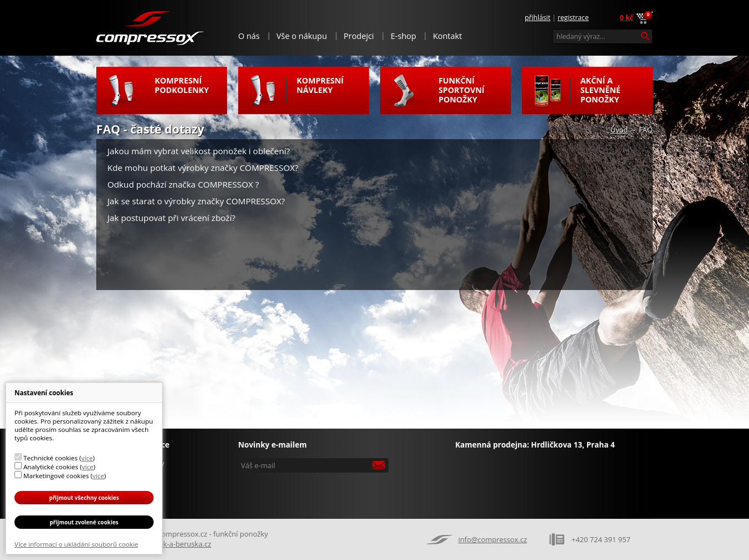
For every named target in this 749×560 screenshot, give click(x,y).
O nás (249, 36)
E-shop (403, 36)
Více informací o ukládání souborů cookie (76, 544)
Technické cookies (50, 458)
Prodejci (359, 36)
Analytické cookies (51, 467)
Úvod (619, 130)
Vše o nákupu (302, 36)
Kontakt (447, 36)
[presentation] (314, 492)
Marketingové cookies (56, 476)
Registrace (573, 18)
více (87, 458)
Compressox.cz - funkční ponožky (151, 27)
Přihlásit (538, 18)
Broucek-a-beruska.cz (175, 544)
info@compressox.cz (492, 539)
